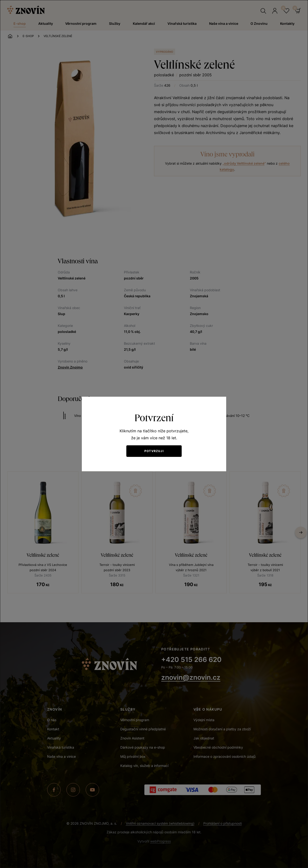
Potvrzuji (154, 451)
